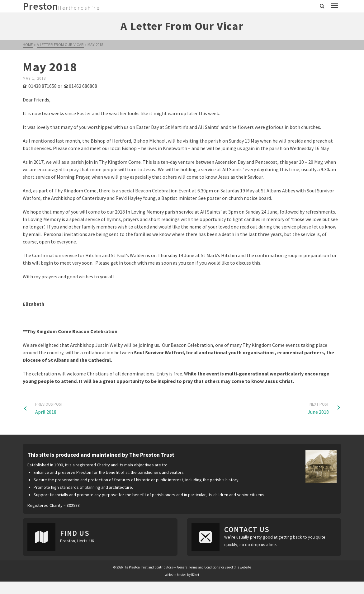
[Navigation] (334, 6)
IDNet (195, 575)
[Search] (322, 6)
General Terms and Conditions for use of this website (214, 567)
